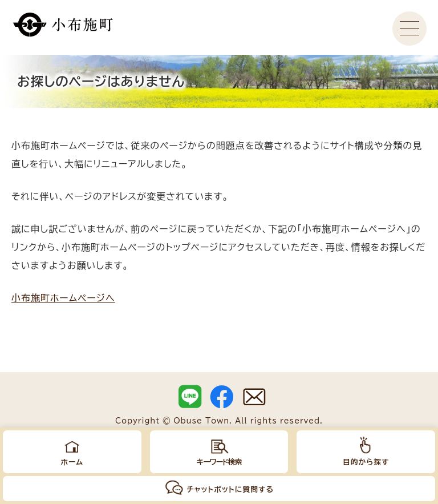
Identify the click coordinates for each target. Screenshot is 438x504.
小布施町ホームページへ (63, 298)
